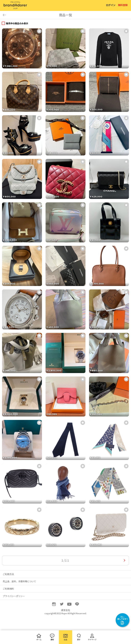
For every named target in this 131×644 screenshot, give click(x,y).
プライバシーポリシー (14, 596)
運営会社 (65, 610)
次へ (125, 560)
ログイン (111, 5)
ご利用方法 (8, 574)
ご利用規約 (8, 589)
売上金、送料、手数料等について (19, 581)
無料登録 (123, 5)
